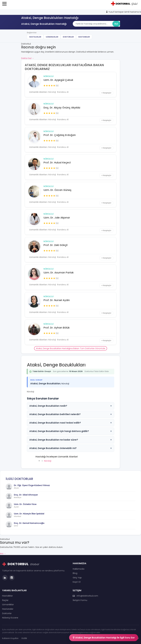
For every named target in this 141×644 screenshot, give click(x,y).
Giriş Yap (77, 578)
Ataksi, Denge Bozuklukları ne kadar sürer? (71, 440)
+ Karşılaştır (106, 93)
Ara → (3, 554)
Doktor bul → (28, 58)
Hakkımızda (79, 569)
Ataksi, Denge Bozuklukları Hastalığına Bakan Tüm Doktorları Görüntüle (71, 348)
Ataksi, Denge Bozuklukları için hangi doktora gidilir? (71, 431)
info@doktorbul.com (85, 596)
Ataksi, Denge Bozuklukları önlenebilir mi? (71, 448)
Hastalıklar (35, 37)
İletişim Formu (80, 600)
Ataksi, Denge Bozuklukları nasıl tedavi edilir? (71, 423)
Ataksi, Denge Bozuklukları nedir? (71, 406)
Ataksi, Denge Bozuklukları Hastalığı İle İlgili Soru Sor (104, 638)
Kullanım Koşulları (10, 638)
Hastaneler (84, 37)
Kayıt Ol (77, 582)
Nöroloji (49, 76)
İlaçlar (5, 600)
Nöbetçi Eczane (10, 618)
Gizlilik (24, 638)
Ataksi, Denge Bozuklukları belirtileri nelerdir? (71, 414)
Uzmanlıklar (52, 37)
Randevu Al (63, 92)
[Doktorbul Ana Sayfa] (125, 4)
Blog (75, 573)
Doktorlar (68, 37)
